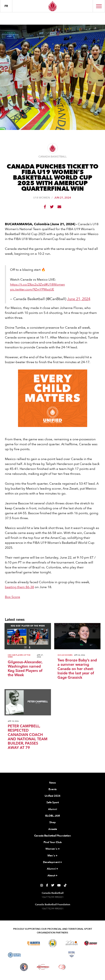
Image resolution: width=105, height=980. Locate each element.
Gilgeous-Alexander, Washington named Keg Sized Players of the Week (25, 669)
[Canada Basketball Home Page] (52, 6)
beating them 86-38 (19, 587)
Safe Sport (53, 802)
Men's (52, 856)
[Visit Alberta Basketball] (33, 943)
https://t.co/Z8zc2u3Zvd (28, 285)
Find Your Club (53, 842)
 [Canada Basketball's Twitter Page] (53, 885)
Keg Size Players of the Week (19, 656)
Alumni (52, 809)
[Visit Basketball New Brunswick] (52, 955)
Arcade (53, 829)
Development (52, 862)
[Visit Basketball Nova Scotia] (72, 955)
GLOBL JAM (52, 816)
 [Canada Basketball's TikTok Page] (65, 885)
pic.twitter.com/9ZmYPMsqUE (32, 289)
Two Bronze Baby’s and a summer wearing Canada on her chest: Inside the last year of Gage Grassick (77, 669)
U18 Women (42, 198)
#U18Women (55, 285)
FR (6, 6)
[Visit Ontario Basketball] (91, 943)
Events (53, 789)
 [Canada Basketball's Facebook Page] (47, 885)
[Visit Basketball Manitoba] (72, 943)
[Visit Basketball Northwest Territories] (34, 955)
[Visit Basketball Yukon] (43, 967)
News (52, 783)
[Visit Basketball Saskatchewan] (53, 943)
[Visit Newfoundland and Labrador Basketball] (24, 967)
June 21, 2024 (79, 299)
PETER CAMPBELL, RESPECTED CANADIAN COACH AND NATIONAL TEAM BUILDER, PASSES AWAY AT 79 (28, 737)
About (52, 876)
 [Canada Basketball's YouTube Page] (59, 885)
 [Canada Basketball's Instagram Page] (42, 885)
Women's (53, 849)
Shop (52, 822)
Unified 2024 (52, 796)
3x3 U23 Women (65, 655)
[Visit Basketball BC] (14, 943)
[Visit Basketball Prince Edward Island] (91, 955)
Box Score (12, 597)
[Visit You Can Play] (81, 967)
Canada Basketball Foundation (53, 836)
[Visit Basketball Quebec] (14, 955)
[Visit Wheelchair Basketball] (62, 967)
